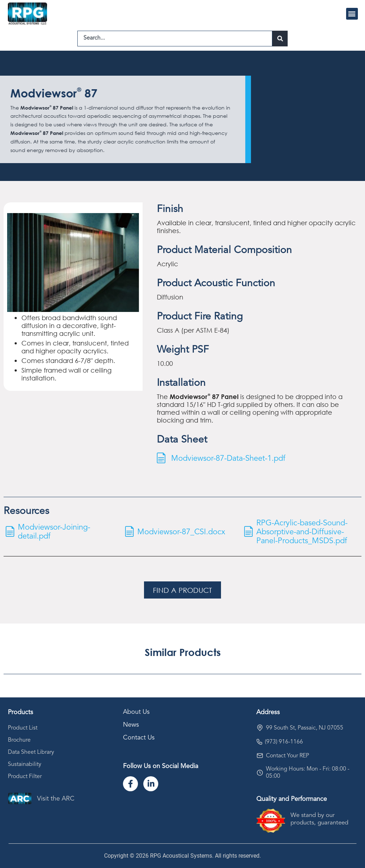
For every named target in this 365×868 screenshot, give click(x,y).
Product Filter (25, 777)
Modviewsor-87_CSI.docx (181, 532)
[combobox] (175, 39)
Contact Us (139, 738)
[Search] (280, 39)
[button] (352, 14)
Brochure (19, 740)
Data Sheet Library (31, 752)
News (131, 725)
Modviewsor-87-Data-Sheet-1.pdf (228, 459)
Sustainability (25, 764)
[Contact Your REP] (260, 756)
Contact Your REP (287, 756)
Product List (23, 728)
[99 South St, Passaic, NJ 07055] (260, 728)
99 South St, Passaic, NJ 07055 (305, 728)
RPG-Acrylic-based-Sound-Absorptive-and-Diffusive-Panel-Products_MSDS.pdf (302, 532)
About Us (136, 712)
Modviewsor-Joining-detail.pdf (54, 532)
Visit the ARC (56, 799)
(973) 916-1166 (284, 742)
